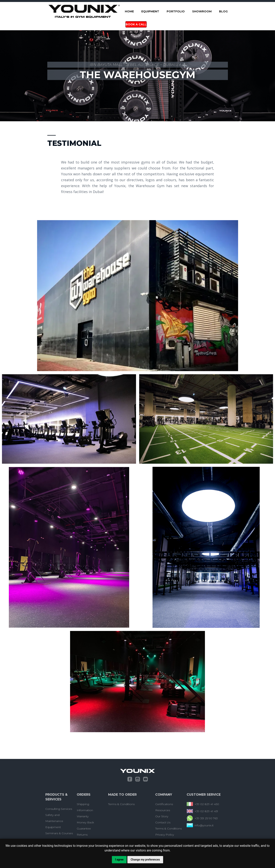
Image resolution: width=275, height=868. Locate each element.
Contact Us (163, 822)
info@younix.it (204, 825)
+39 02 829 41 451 (206, 811)
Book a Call (136, 24)
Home (129, 11)
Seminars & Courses (59, 833)
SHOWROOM (202, 11)
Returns (82, 835)
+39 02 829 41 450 (207, 804)
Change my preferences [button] (145, 860)
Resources (163, 810)
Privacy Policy (165, 835)
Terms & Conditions (121, 804)
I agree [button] (119, 860)
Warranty (83, 816)
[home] (84, 11)
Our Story (162, 816)
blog (223, 11)
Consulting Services (59, 809)
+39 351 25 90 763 (206, 818)
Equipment (150, 11)
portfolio (176, 11)
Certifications (164, 804)
